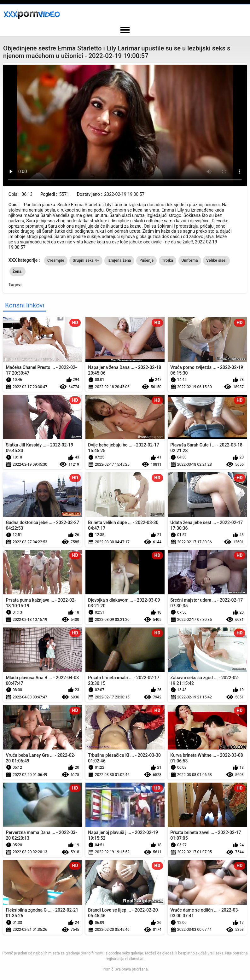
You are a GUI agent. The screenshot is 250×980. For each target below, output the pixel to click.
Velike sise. (216, 260)
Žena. (18, 271)
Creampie (56, 260)
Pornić (108, 969)
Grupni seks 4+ (86, 260)
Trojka (168, 260)
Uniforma (190, 260)
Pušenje (146, 260)
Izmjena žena (119, 260)
